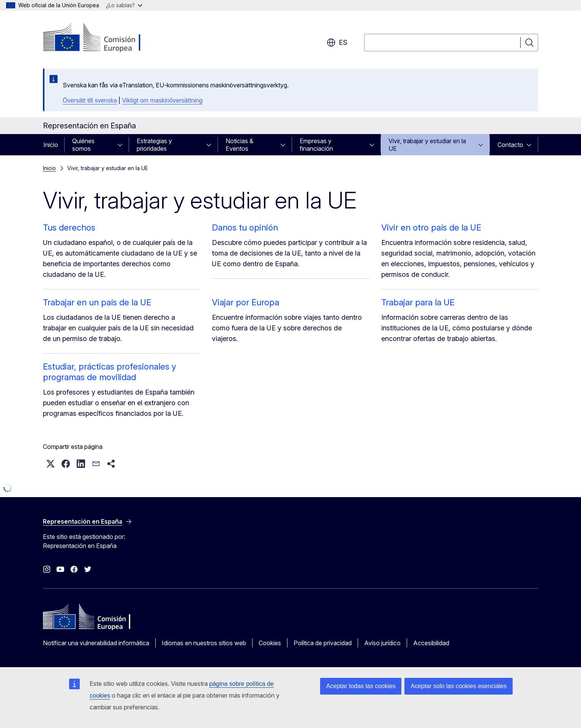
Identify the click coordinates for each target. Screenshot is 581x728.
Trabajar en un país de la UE (97, 302)
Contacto (510, 145)
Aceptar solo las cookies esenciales (459, 686)
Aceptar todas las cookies (361, 686)
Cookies (270, 643)
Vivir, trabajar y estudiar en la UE (427, 145)
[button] (51, 464)
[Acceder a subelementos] (122, 145)
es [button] (337, 43)
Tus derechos (69, 227)
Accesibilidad (431, 643)
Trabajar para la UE (418, 302)
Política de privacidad (323, 643)
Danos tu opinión (245, 227)
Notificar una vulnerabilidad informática (96, 643)
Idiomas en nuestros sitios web (204, 643)
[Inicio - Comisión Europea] (104, 38)
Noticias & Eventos (239, 145)
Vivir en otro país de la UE (431, 227)
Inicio (51, 145)
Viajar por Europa (246, 302)
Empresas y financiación (316, 145)
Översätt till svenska (90, 100)
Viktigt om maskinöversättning (162, 100)
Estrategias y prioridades (154, 145)
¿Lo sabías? (124, 5)
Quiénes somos (83, 145)
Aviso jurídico (382, 643)
